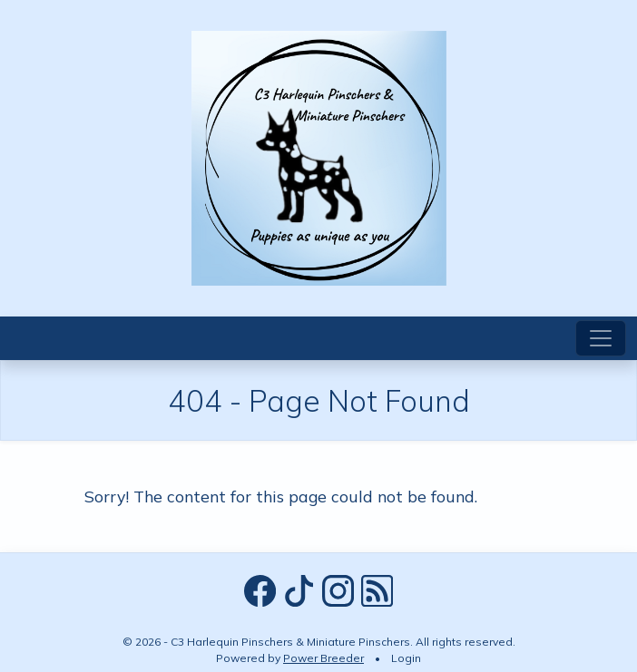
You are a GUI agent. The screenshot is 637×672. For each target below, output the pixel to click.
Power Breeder (323, 658)
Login (406, 658)
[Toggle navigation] (601, 338)
